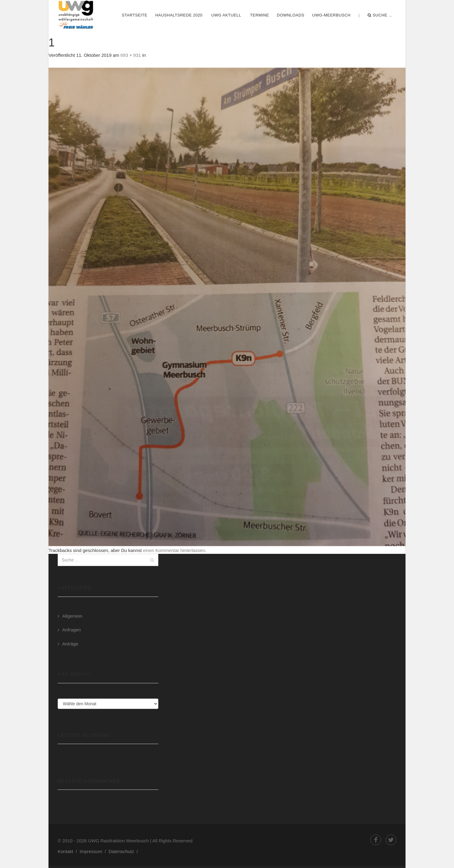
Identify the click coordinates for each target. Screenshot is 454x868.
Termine (260, 15)
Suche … (380, 15)
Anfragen (72, 630)
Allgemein (72, 616)
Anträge (70, 644)
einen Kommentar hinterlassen (174, 550)
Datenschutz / (124, 851)
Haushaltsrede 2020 (179, 15)
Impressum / (94, 851)
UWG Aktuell (226, 15)
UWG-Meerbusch (331, 15)
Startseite (135, 15)
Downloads (291, 15)
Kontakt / (69, 851)
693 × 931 (131, 55)
